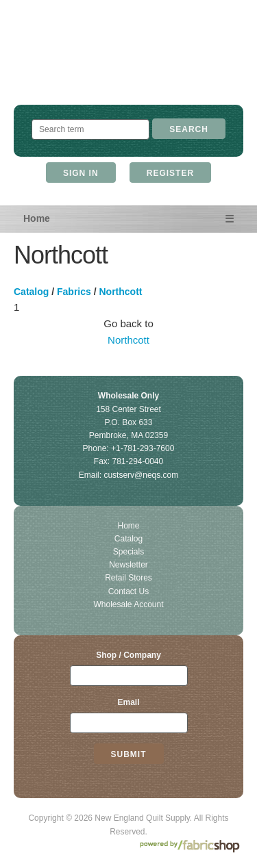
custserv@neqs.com (141, 475)
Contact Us (128, 591)
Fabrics (74, 292)
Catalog (31, 292)
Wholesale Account (128, 604)
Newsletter (128, 565)
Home (37, 218)
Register (170, 173)
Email (128, 702)
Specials (128, 552)
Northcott (121, 292)
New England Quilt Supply (128, 65)
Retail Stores (128, 578)
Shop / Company (128, 655)
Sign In (81, 173)
